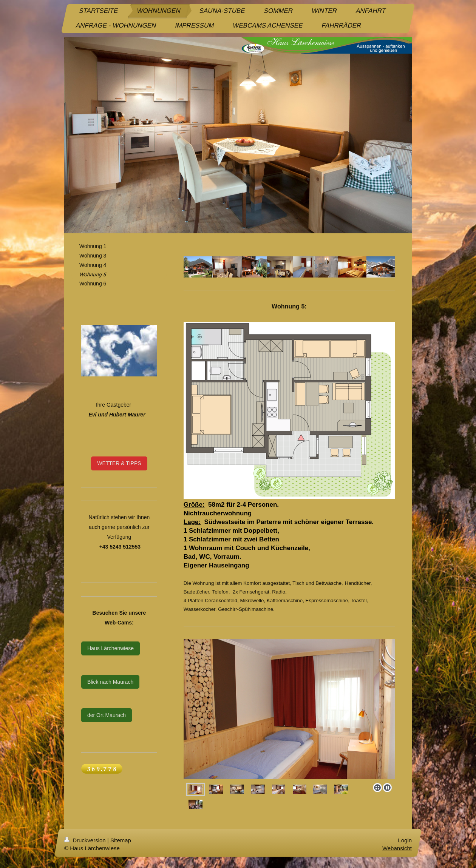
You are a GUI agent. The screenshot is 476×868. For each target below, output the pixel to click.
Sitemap (121, 840)
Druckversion (86, 840)
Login (405, 840)
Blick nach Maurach (110, 682)
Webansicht (397, 848)
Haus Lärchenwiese (110, 648)
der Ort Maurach (107, 715)
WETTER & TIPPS (119, 463)
